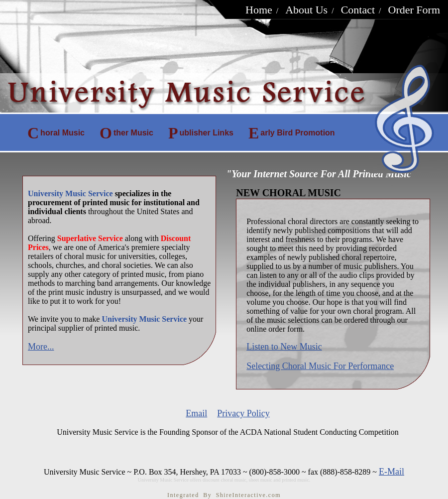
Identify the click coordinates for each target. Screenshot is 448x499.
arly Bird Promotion (292, 133)
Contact (358, 10)
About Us (306, 10)
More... (41, 347)
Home (259, 10)
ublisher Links (201, 133)
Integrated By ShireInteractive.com (224, 495)
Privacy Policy (243, 413)
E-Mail (392, 472)
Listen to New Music (284, 347)
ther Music (126, 133)
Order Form (414, 10)
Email (196, 413)
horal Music (56, 133)
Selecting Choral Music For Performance (320, 366)
